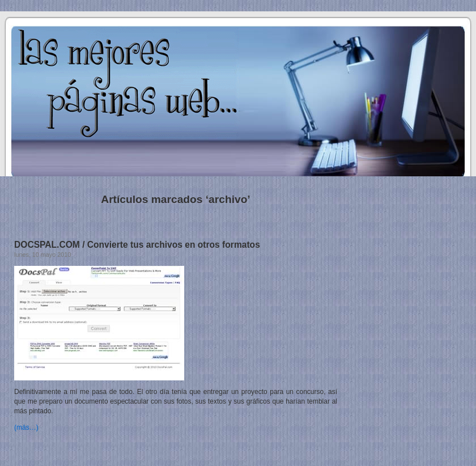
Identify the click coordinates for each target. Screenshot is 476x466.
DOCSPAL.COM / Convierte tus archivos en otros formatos (137, 245)
